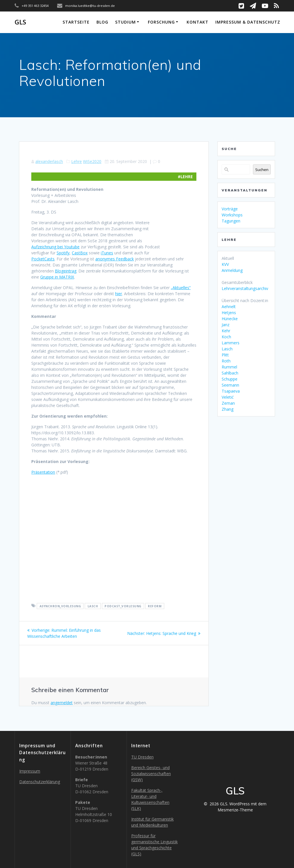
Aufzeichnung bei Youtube (55, 247)
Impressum (30, 771)
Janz (226, 325)
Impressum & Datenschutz (248, 22)
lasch (93, 606)
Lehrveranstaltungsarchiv (245, 288)
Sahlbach (230, 373)
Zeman (228, 403)
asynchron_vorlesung (60, 606)
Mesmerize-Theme (235, 810)
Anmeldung (232, 270)
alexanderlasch (49, 161)
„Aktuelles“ (181, 288)
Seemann (230, 385)
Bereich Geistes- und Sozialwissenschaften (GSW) (151, 774)
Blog (102, 22)
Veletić (228, 397)
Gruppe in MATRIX (57, 277)
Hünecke (230, 319)
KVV (225, 264)
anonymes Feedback (115, 259)
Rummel (229, 367)
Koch (226, 337)
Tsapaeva (231, 391)
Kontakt (198, 22)
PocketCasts (43, 259)
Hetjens (229, 313)
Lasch (227, 349)
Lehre (77, 161)
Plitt (225, 355)
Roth (226, 361)
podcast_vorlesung (123, 606)
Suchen (262, 170)
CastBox (80, 253)
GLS (20, 22)
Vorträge (230, 209)
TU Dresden (142, 757)
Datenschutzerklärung (40, 782)
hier (119, 294)
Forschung (161, 22)
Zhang (228, 409)
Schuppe (230, 379)
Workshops (232, 215)
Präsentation (43, 472)
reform (155, 606)
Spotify (63, 253)
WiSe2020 (92, 161)
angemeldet (62, 703)
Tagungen (231, 221)
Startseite (76, 22)
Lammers (231, 343)
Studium (125, 22)
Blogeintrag (66, 271)
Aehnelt (229, 307)
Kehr (226, 331)
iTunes (107, 253)
